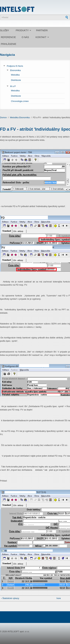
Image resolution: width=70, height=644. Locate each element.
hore (59, 598)
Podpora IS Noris (15, 66)
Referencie (8, 37)
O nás (25, 37)
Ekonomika (15, 70)
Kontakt (41, 37)
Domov (3, 117)
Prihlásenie (9, 44)
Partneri (42, 30)
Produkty (22, 30)
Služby (4, 30)
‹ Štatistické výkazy (10, 598)
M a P (13, 86)
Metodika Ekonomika (20, 117)
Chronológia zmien (20, 101)
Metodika (15, 75)
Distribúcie (16, 80)
